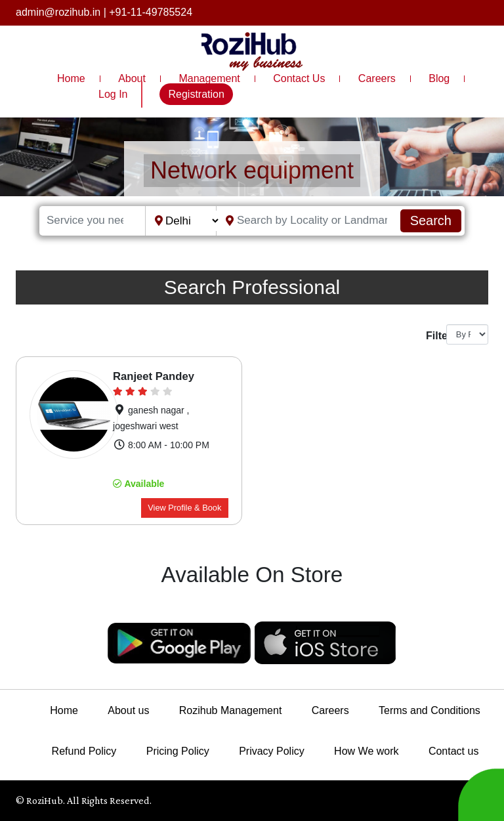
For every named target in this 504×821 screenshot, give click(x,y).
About (132, 78)
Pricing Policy (178, 751)
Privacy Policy (272, 751)
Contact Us (299, 78)
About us (128, 710)
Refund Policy (84, 751)
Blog (439, 78)
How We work (366, 751)
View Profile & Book (184, 508)
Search (431, 221)
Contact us (453, 751)
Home (71, 78)
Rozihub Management (231, 710)
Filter (431, 336)
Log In (113, 94)
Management (209, 78)
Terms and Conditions (430, 710)
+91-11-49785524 (151, 12)
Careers (377, 78)
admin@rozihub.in (58, 12)
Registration (196, 94)
